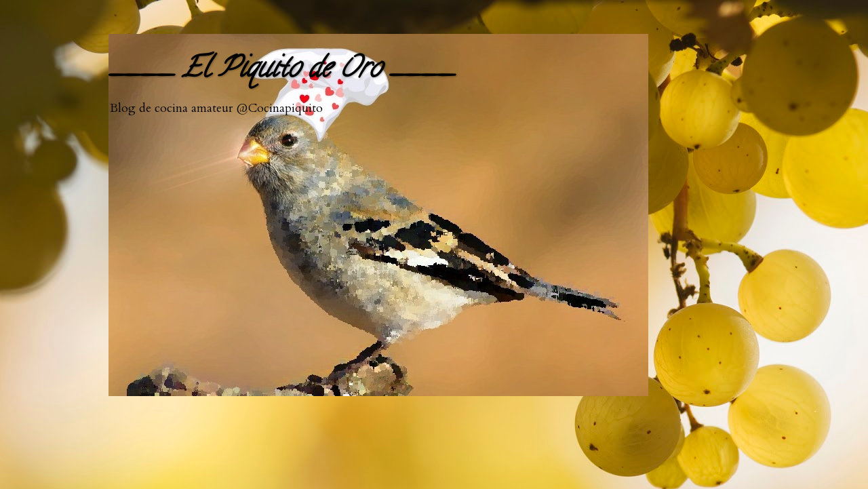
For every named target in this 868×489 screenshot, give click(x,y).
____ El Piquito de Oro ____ (281, 71)
